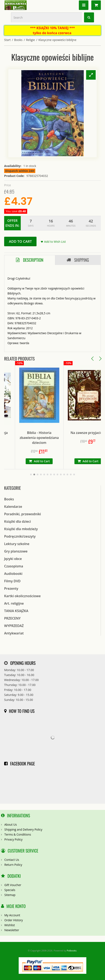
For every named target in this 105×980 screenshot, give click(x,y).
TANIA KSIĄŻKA (16, 611)
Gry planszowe (16, 551)
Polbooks (72, 951)
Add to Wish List (55, 242)
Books (18, 40)
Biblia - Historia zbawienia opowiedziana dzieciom (52, 438)
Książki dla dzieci (18, 521)
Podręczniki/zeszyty (20, 536)
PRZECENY (12, 618)
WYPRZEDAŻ (14, 626)
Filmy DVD (12, 581)
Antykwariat (14, 633)
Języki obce (13, 559)
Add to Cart (20, 241)
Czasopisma (14, 566)
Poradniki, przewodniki (23, 514)
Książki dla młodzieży (21, 529)
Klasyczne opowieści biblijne (57, 40)
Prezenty (11, 588)
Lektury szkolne (17, 544)
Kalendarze (13, 507)
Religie (30, 40)
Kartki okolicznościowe (22, 596)
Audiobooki (13, 574)
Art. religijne (14, 603)
